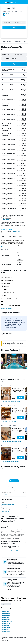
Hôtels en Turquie (6, 615)
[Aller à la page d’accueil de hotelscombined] (11, 2)
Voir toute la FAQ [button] (14, 551)
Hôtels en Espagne (6, 627)
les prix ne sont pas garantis (12, 639)
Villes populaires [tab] (16, 604)
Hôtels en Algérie (6, 619)
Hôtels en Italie (5, 629)
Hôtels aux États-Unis (7, 621)
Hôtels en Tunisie (6, 613)
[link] (11, 401)
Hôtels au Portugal (6, 623)
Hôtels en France (5, 617)
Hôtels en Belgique (6, 631)
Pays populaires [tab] (6, 604)
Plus (2, 246)
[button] (2, 2)
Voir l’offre (21, 398)
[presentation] (8, 49)
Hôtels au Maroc (5, 611)
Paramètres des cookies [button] (7, 229)
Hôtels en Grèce (5, 625)
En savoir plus (6, 220)
